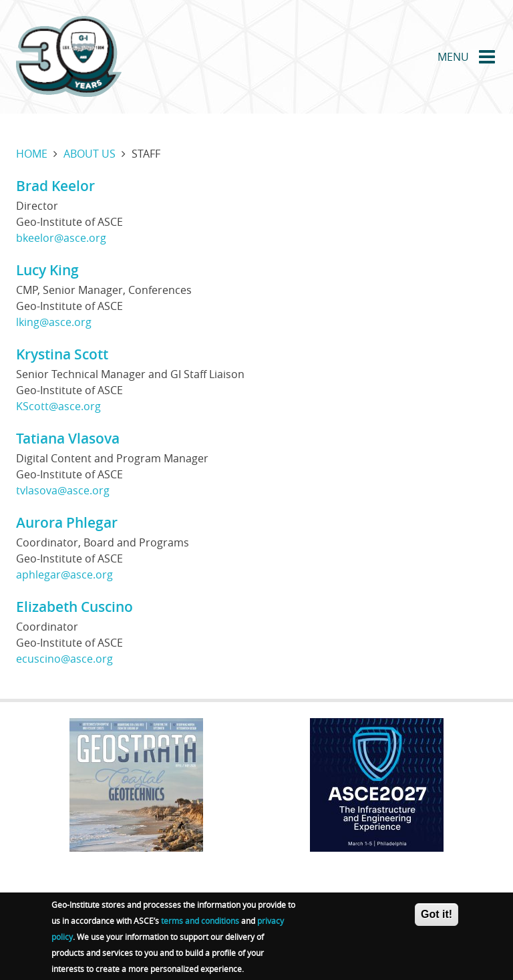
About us (90, 154)
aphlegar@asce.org (64, 575)
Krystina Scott (62, 354)
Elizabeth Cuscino (74, 607)
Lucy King (47, 270)
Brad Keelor (55, 186)
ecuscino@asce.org (64, 659)
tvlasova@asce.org (63, 490)
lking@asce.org (54, 322)
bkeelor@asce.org (61, 238)
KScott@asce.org (58, 406)
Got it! (437, 918)
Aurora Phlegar (67, 522)
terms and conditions (200, 924)
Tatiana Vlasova (68, 438)
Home (32, 154)
